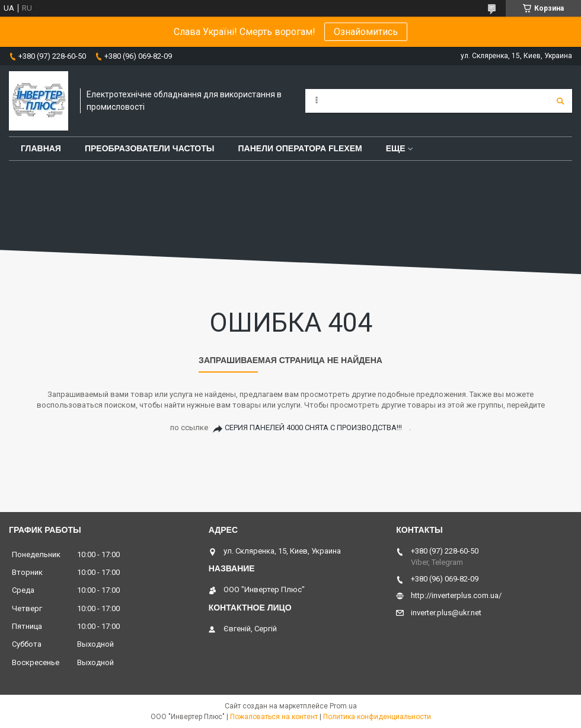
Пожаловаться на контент (274, 717)
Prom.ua (343, 706)
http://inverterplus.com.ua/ (456, 595)
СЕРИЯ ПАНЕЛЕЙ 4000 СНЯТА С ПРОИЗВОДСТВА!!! (313, 427)
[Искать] (560, 101)
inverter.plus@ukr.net (446, 613)
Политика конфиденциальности (377, 717)
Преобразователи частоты (150, 148)
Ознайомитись (366, 32)
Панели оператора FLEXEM (300, 148)
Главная (41, 148)
